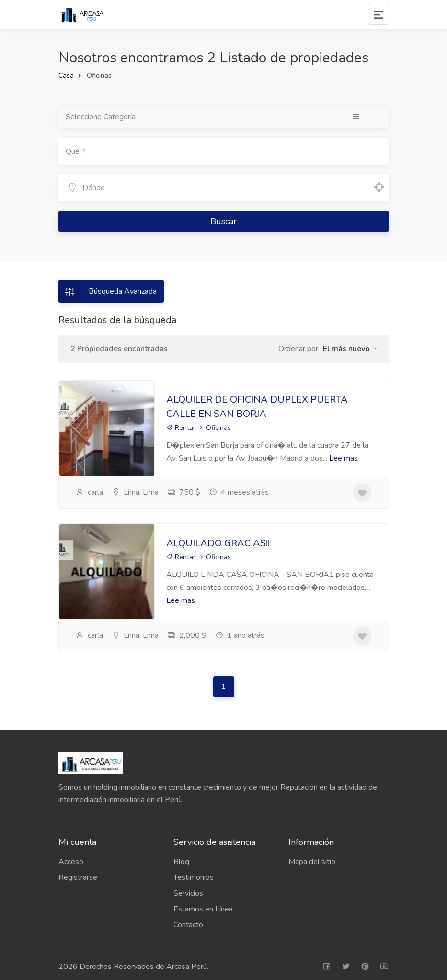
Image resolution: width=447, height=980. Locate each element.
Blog (181, 862)
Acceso (71, 862)
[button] (350, 349)
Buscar (223, 221)
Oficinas (218, 428)
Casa (66, 75)
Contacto (188, 925)
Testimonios (194, 877)
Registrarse (78, 877)
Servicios (188, 893)
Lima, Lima (135, 492)
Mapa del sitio (312, 862)
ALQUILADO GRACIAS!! (218, 543)
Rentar (181, 428)
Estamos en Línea (203, 909)
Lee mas (344, 458)
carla (89, 492)
